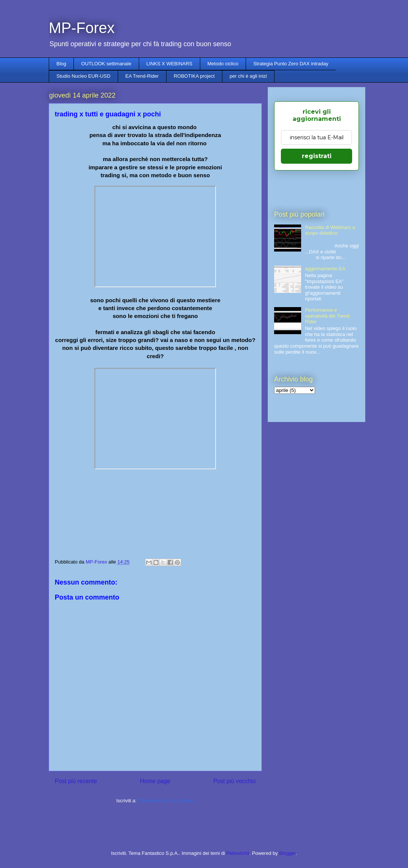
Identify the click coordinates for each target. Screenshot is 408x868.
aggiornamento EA (325, 269)
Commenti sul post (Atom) (166, 801)
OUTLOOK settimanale (106, 64)
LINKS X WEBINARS (169, 64)
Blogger (287, 853)
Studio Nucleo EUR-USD (84, 76)
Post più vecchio (234, 781)
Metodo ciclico (223, 64)
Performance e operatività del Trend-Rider (328, 316)
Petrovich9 (238, 853)
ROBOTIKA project (194, 76)
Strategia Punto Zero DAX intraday (291, 64)
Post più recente (76, 781)
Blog (61, 64)
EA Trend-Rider (142, 76)
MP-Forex (82, 28)
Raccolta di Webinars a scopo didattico (330, 230)
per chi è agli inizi (248, 76)
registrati (317, 156)
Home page (155, 781)
